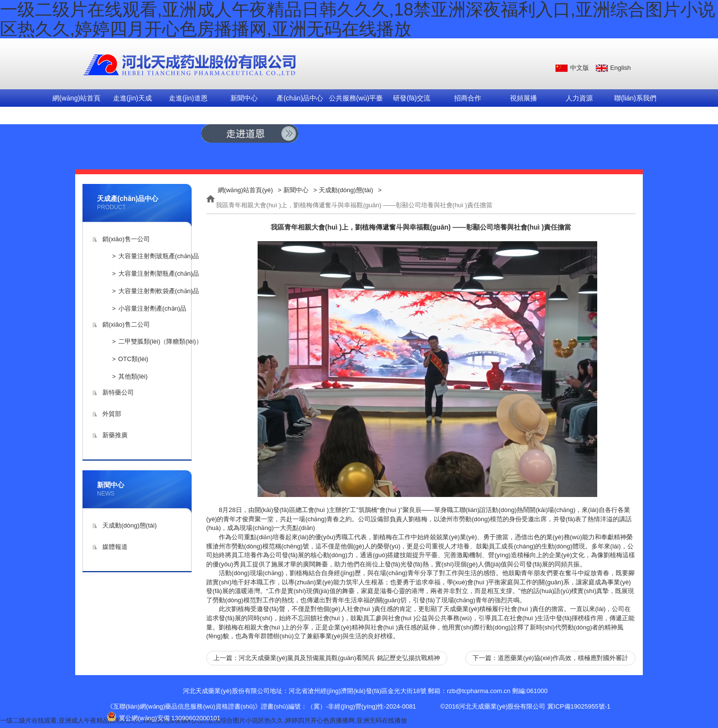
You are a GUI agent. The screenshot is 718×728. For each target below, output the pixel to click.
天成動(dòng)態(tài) (130, 525)
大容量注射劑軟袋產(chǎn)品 (159, 291)
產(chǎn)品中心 (300, 98)
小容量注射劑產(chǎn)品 (153, 308)
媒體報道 (115, 547)
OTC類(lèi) (133, 359)
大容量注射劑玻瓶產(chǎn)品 (159, 256)
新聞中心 (244, 98)
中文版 (579, 68)
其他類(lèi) (133, 376)
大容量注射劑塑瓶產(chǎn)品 (159, 273)
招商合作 (468, 98)
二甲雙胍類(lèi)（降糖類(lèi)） (160, 341)
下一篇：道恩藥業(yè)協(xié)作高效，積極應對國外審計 (550, 658)
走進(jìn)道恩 (188, 98)
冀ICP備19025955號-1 (579, 706)
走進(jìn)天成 (132, 98)
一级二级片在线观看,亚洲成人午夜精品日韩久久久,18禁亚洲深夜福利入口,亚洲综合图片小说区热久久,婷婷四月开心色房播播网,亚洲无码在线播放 (204, 720)
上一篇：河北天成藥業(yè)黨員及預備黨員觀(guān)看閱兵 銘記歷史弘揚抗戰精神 (327, 658)
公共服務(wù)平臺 (356, 98)
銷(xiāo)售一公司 (126, 239)
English (621, 68)
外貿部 (112, 414)
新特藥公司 (118, 392)
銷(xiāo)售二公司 (126, 324)
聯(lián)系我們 (635, 98)
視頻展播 (523, 98)
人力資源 (579, 98)
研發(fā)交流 (412, 98)
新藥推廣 (115, 435)
